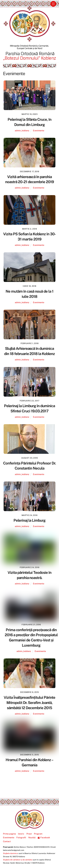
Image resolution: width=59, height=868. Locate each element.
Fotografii (21, 837)
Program (38, 834)
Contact (7, 841)
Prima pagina (9, 834)
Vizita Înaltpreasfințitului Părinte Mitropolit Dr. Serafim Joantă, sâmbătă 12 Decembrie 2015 (29, 703)
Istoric (21, 834)
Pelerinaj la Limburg (29, 520)
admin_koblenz (22, 130)
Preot (29, 834)
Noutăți (32, 837)
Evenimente (39, 130)
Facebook (44, 837)
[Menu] (53, 4)
